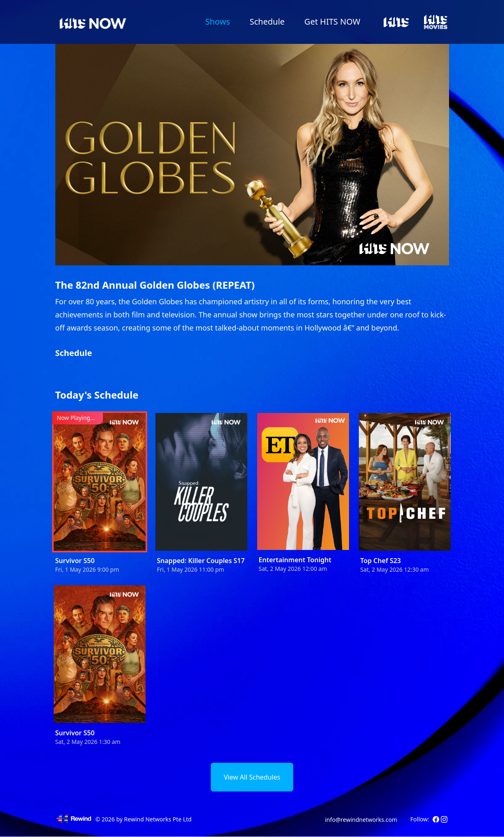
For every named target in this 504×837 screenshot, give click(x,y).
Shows (217, 22)
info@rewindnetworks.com (361, 820)
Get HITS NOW (332, 22)
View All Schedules (252, 777)
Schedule (267, 22)
